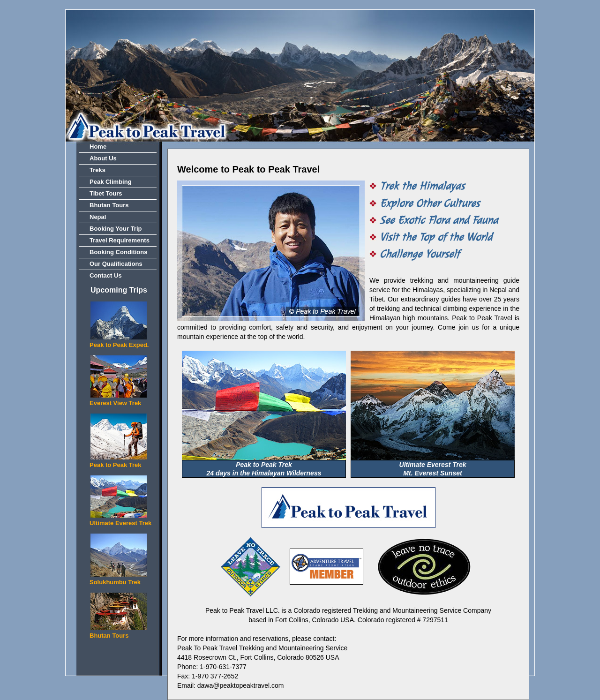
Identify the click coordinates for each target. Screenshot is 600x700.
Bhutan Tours (109, 205)
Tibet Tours (106, 193)
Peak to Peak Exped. (119, 345)
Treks (97, 170)
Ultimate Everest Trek (120, 523)
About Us (103, 158)
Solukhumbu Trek (115, 582)
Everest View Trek (115, 403)
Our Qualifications (116, 264)
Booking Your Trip (116, 229)
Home (98, 147)
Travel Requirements (120, 240)
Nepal (98, 217)
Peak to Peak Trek (116, 465)
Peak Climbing (111, 182)
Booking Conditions (118, 252)
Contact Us (106, 275)
